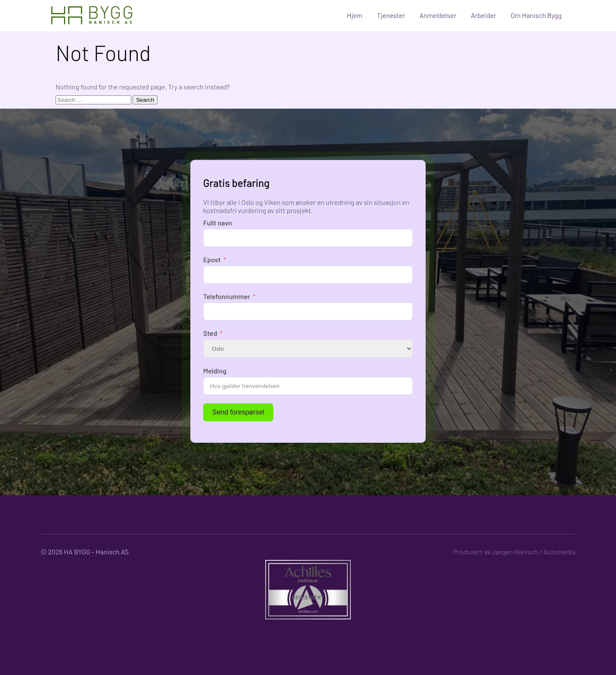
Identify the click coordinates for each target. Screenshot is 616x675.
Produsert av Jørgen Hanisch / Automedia (514, 552)
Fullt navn (218, 223)
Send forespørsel (238, 412)
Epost (212, 259)
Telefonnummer (227, 296)
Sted (210, 333)
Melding (215, 371)
